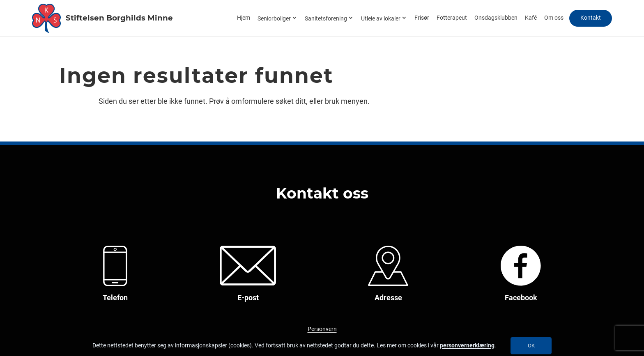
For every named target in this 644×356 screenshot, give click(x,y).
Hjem (244, 18)
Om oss (554, 18)
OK (531, 346)
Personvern (322, 329)
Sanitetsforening (326, 19)
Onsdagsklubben (496, 18)
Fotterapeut (452, 18)
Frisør (422, 18)
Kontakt (591, 18)
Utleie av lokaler (381, 19)
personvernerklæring (467, 345)
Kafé (531, 18)
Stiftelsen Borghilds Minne (116, 17)
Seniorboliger (274, 19)
